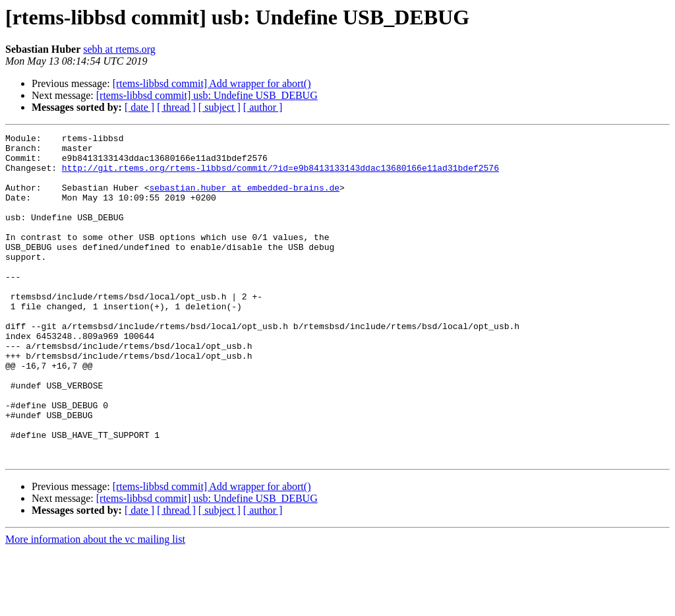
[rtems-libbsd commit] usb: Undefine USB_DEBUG (207, 95)
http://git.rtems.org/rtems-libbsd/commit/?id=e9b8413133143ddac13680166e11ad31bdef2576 (280, 175)
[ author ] (263, 107)
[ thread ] (176, 107)
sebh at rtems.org (119, 49)
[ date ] (139, 107)
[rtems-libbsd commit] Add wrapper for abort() (212, 83)
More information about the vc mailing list (95, 604)
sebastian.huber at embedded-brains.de (244, 199)
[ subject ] (220, 107)
